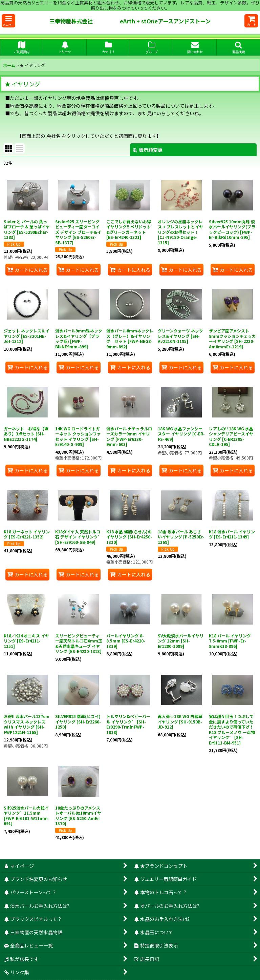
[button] (8, 21)
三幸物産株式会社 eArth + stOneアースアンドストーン (144, 21)
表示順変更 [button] (148, 150)
